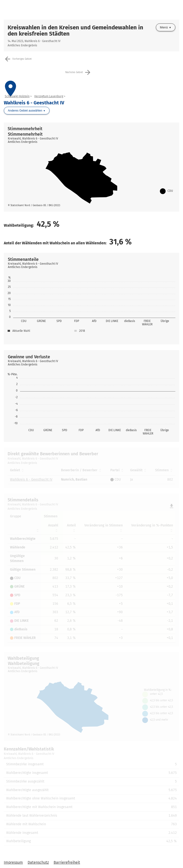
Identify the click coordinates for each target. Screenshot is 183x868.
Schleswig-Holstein (17, 96)
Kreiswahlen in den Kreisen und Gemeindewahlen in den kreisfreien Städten (75, 31)
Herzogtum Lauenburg (49, 96)
